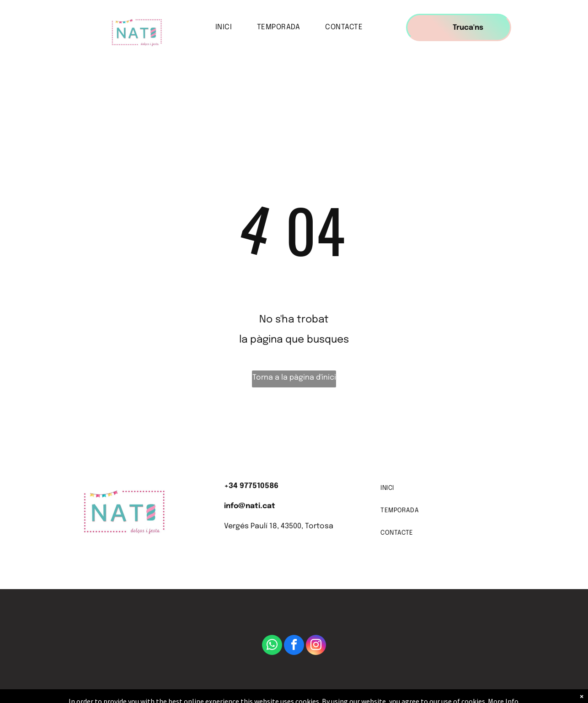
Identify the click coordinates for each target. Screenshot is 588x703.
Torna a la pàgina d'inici (294, 378)
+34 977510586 (251, 486)
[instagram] (316, 646)
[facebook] (294, 646)
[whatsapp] (272, 646)
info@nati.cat (250, 506)
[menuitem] (227, 27)
